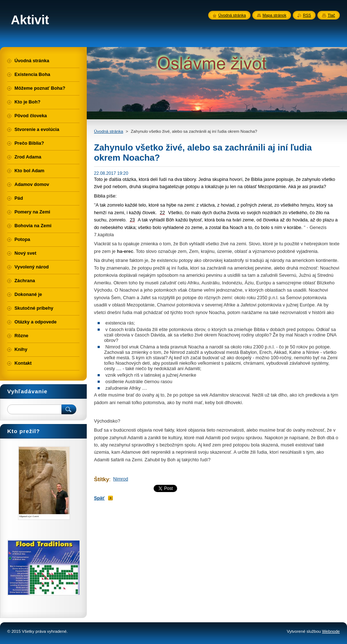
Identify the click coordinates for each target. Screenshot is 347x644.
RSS (307, 15)
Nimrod (121, 479)
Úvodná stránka (109, 131)
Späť (99, 498)
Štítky (102, 479)
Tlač (331, 15)
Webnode (331, 631)
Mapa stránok (274, 15)
